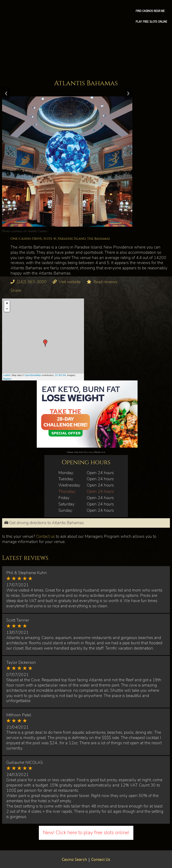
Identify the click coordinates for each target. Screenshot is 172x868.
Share (16, 291)
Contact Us (101, 860)
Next (128, 93)
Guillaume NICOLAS (25, 763)
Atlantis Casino (37, 231)
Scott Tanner (18, 620)
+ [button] (7, 303)
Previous (6, 93)
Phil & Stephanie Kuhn (27, 573)
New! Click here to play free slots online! (86, 832)
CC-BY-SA (60, 375)
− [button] (7, 309)
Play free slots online (151, 21)
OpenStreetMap (33, 375)
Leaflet (7, 375)
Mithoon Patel (19, 715)
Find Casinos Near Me (150, 11)
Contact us (45, 537)
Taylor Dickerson (21, 663)
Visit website (70, 282)
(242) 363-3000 (32, 282)
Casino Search (74, 860)
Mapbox (7, 379)
